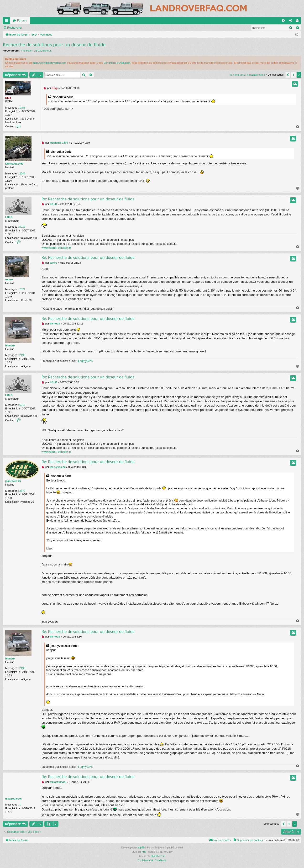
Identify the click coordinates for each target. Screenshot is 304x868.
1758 (22, 108)
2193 (22, 355)
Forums (22, 21)
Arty (144, 852)
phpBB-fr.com (158, 856)
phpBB (141, 848)
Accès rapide (7, 21)
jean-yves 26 (13, 481)
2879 (22, 491)
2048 (22, 173)
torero (9, 279)
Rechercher (61, 28)
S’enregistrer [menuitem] (299, 21)
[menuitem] (283, 21)
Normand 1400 (14, 164)
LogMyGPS (85, 361)
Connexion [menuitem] (291, 21)
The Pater (27, 51)
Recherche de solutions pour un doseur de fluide (54, 45)
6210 (22, 227)
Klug (8, 98)
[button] (288, 75)
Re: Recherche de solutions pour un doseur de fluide (88, 199)
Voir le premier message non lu (27, 28)
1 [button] (293, 75)
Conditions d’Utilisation (117, 63)
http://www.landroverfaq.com (50, 63)
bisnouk (47, 51)
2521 (22, 289)
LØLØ (37, 51)
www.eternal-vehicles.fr (56, 248)
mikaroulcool (13, 799)
